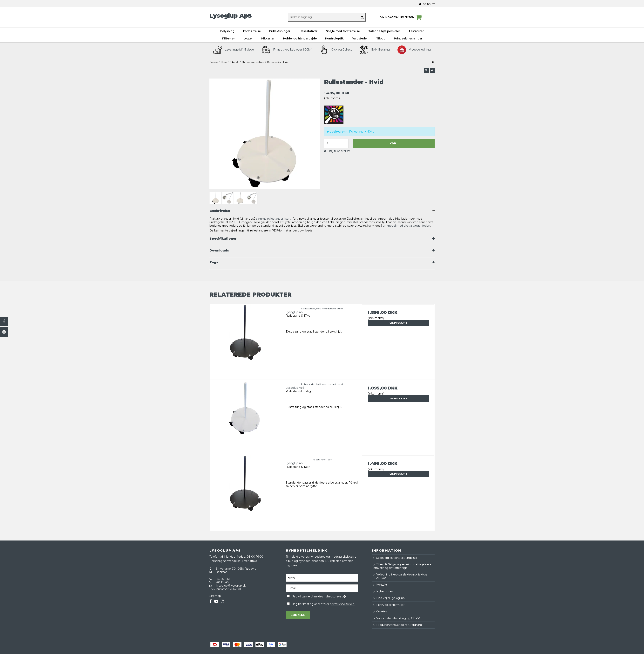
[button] (426, 70)
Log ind (425, 4)
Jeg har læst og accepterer (323, 604)
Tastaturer (416, 31)
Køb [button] (393, 143)
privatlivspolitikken (342, 604)
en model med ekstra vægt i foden (406, 226)
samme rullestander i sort (273, 219)
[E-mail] (322, 588)
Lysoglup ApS (231, 16)
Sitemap (215, 596)
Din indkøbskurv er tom (401, 17)
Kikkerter (268, 38)
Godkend (298, 615)
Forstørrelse (252, 31)
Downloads (219, 250)
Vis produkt (398, 323)
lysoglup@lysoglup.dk (231, 586)
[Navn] (322, 578)
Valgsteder (360, 38)
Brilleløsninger (280, 31)
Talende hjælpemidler (384, 31)
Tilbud (381, 38)
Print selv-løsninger (408, 38)
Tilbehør (228, 38)
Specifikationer (223, 239)
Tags (214, 262)
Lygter (248, 38)
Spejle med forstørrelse (343, 31)
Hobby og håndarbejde (300, 38)
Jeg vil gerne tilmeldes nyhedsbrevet (325, 596)
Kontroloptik (334, 38)
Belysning (227, 31)
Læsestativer (308, 31)
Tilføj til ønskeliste (339, 151)
